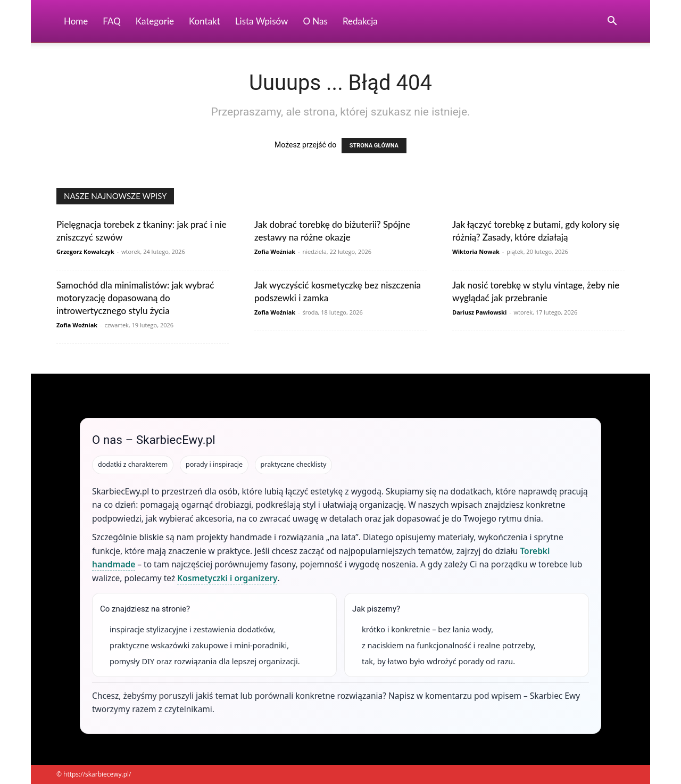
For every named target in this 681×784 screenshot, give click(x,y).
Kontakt (205, 21)
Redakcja (360, 21)
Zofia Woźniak (275, 251)
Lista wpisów (262, 21)
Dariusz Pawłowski (479, 312)
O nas (315, 21)
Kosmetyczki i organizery (227, 578)
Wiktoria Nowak (476, 251)
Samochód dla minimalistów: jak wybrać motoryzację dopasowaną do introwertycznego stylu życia (135, 298)
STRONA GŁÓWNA (374, 146)
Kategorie (155, 21)
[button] (612, 22)
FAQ (111, 21)
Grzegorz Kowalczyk (85, 251)
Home (76, 21)
